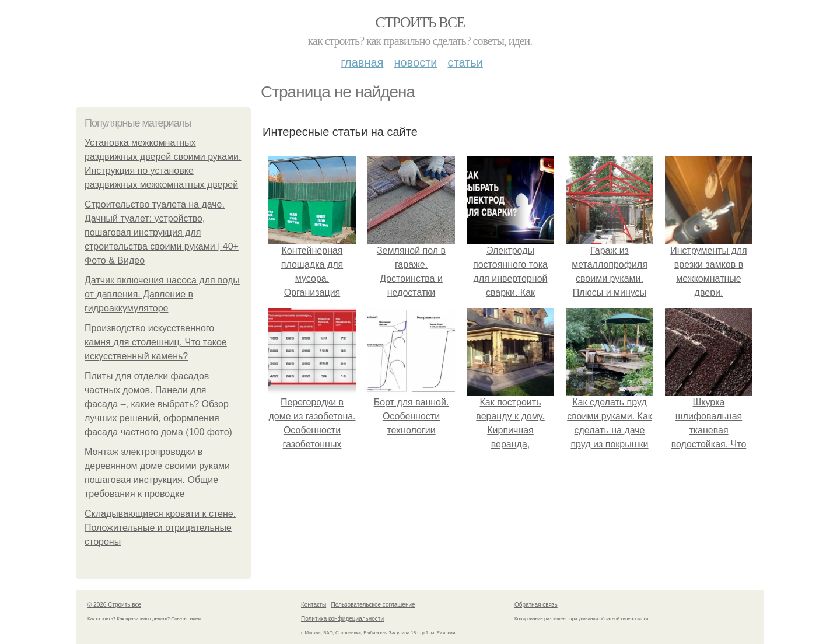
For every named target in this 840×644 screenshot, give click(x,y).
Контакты (314, 605)
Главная (362, 62)
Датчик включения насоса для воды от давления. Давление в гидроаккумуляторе (162, 294)
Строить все (420, 22)
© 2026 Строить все (114, 605)
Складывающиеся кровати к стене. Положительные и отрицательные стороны (160, 528)
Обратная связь (536, 605)
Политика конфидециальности (342, 619)
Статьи (465, 62)
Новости (415, 62)
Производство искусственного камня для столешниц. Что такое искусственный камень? (156, 342)
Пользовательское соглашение (373, 605)
